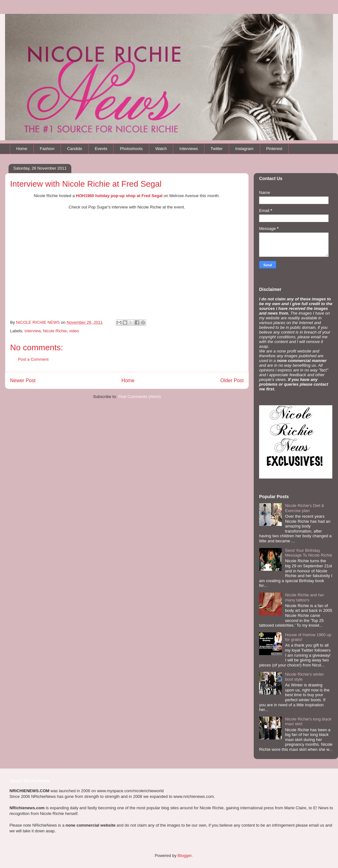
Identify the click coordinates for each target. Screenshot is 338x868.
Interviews (189, 149)
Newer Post (23, 380)
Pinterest (274, 149)
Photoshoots (131, 149)
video (74, 331)
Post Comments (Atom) (139, 397)
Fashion (47, 149)
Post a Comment (33, 359)
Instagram (244, 149)
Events (101, 149)
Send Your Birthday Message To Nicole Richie (308, 553)
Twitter (216, 149)
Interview (33, 331)
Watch (161, 149)
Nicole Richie (55, 331)
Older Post (232, 380)
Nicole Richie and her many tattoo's (305, 597)
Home (22, 149)
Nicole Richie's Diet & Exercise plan (305, 508)
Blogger (185, 856)
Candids (74, 149)
